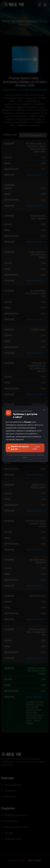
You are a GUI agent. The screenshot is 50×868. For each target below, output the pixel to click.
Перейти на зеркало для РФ (25, 448)
